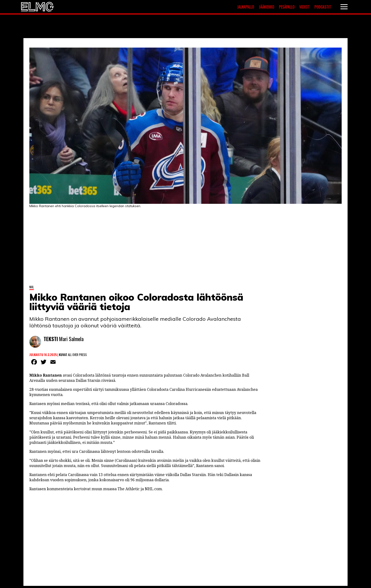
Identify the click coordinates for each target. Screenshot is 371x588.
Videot (305, 7)
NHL (32, 287)
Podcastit (323, 7)
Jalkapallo (246, 7)
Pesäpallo (287, 7)
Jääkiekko (267, 7)
